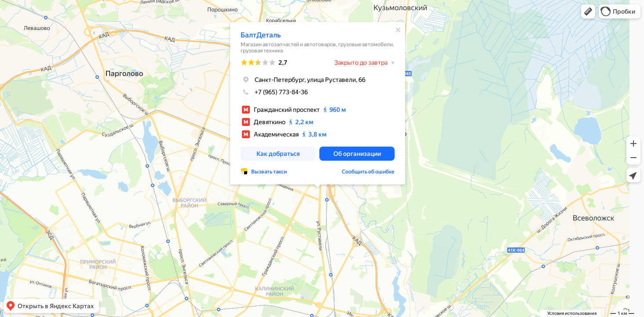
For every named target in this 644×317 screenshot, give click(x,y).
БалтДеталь (261, 35)
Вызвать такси (269, 171)
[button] (588, 11)
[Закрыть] (398, 29)
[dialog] (318, 103)
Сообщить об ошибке (368, 171)
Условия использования (572, 313)
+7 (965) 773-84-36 (274, 92)
